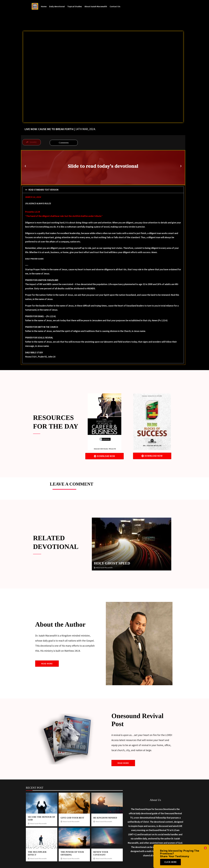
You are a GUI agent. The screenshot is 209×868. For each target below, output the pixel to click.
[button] (25, 166)
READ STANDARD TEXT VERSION (44, 190)
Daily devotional (57, 6)
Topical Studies (75, 6)
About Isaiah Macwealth (96, 6)
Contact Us (115, 6)
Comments (64, 143)
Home (44, 6)
